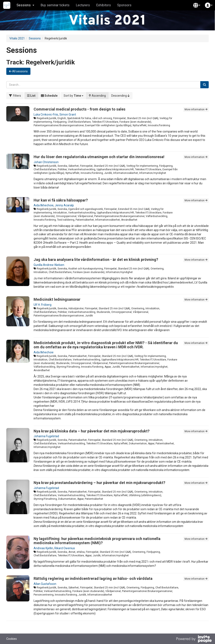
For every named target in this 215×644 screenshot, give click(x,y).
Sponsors (124, 5)
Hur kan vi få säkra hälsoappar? (61, 200)
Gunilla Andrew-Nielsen (49, 265)
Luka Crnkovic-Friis (46, 114)
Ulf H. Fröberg (43, 305)
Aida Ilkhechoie (44, 205)
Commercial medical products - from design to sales (79, 109)
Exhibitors (104, 5)
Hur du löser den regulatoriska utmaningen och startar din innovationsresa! (99, 157)
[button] (197, 5)
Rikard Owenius (65, 548)
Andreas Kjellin (43, 548)
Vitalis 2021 (17, 38)
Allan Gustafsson (45, 584)
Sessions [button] (25, 5)
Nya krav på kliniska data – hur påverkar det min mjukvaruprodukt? (92, 431)
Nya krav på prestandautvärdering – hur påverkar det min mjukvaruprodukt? (99, 483)
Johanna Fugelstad (46, 436)
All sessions (18, 71)
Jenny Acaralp (64, 205)
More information (196, 109)
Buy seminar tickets (55, 5)
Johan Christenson (46, 162)
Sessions (35, 38)
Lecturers (83, 5)
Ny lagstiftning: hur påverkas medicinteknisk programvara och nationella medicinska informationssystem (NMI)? (97, 541)
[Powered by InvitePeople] (194, 639)
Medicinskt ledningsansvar (57, 299)
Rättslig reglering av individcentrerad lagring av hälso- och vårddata (93, 578)
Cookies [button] (12, 639)
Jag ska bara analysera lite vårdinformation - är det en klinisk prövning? (96, 260)
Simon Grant (68, 114)
